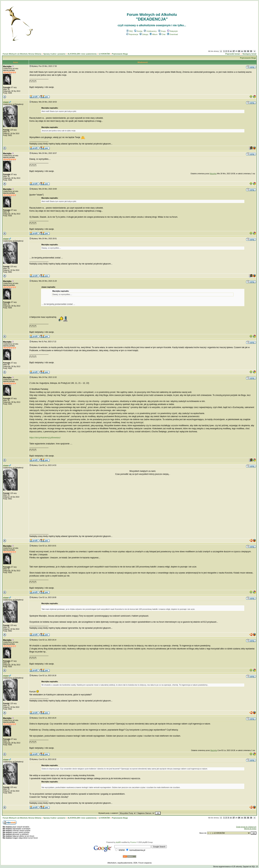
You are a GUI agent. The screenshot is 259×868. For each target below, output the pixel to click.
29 (239, 51)
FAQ (130, 31)
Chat (162, 34)
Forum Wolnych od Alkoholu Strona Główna (22, 54)
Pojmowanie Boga (120, 54)
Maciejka (7, 66)
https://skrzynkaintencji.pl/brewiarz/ (45, 438)
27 (234, 51)
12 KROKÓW (104, 54)
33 (251, 51)
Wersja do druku (250, 829)
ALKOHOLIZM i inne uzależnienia (82, 54)
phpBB (118, 842)
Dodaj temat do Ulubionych (246, 827)
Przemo (133, 842)
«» (231, 51)
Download (172, 34)
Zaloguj (144, 34)
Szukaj (138, 31)
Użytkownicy (150, 31)
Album (154, 34)
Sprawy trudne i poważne (54, 54)
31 (245, 51)
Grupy (162, 31)
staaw (6, 102)
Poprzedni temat (233, 54)
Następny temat (249, 54)
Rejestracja (132, 34)
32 (248, 51)
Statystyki (172, 31)
